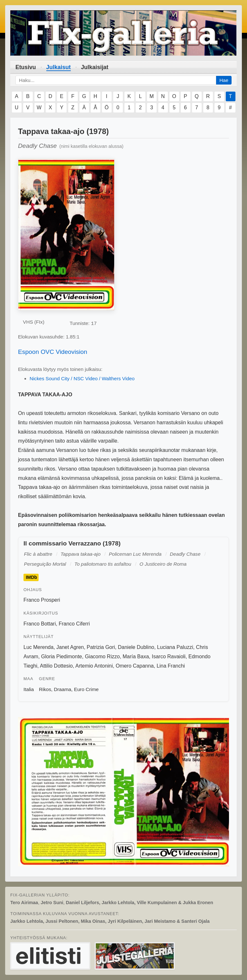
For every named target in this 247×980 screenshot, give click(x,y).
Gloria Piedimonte (62, 656)
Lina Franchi (171, 666)
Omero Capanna (135, 666)
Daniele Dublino (136, 647)
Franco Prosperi (42, 600)
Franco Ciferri (74, 624)
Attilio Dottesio (56, 666)
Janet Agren (70, 647)
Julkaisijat (95, 67)
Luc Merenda (38, 647)
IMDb (31, 577)
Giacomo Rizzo (102, 656)
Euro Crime (86, 689)
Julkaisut (59, 67)
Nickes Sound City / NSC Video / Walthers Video (82, 378)
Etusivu (26, 67)
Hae (224, 80)
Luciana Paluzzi (175, 647)
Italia (29, 689)
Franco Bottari (40, 624)
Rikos (45, 689)
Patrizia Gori (101, 647)
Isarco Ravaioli (169, 656)
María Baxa (136, 656)
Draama (63, 689)
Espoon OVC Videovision (53, 352)
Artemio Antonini (94, 666)
